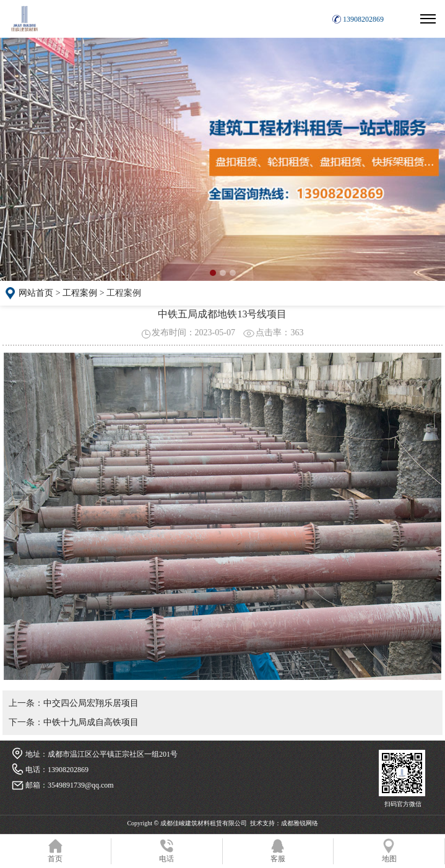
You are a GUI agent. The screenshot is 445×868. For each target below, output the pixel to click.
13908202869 (363, 19)
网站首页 (36, 293)
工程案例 (80, 293)
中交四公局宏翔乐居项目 (91, 703)
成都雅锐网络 (300, 823)
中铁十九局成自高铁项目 (91, 722)
